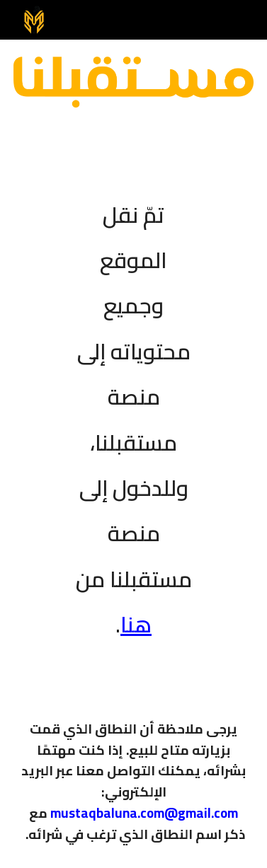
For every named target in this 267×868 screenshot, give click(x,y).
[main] (134, 410)
